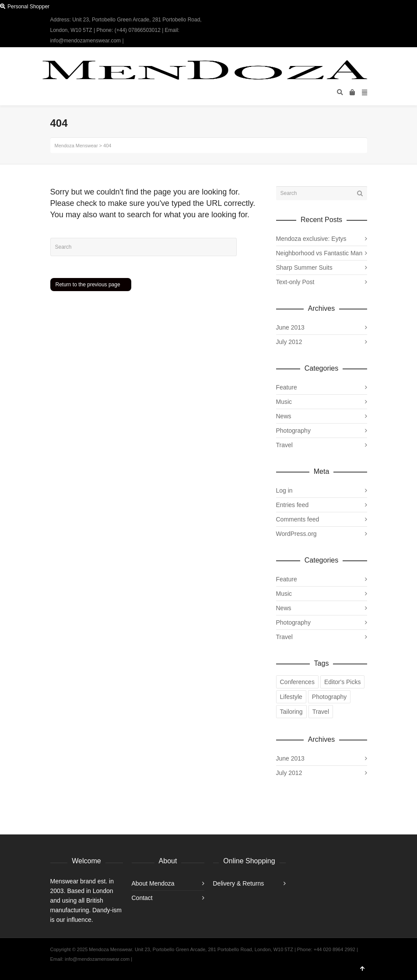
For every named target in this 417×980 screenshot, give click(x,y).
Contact (142, 898)
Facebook (354, 20)
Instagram (366, 20)
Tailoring (291, 712)
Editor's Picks (343, 682)
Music (284, 402)
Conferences (297, 682)
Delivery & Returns (239, 883)
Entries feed (293, 505)
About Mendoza (153, 883)
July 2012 (289, 342)
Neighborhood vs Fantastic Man (319, 253)
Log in (284, 490)
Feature (287, 387)
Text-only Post (295, 282)
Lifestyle (291, 697)
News (284, 416)
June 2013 (290, 327)
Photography (293, 431)
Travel (284, 445)
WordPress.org (296, 534)
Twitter (341, 20)
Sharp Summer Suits (304, 268)
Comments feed (298, 519)
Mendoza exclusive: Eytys (311, 239)
